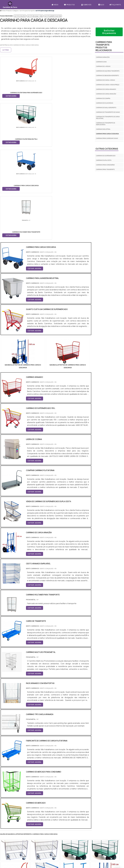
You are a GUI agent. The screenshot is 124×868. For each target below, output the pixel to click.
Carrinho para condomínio (105, 165)
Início (55, 5)
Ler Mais (6, 50)
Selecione (5, 781)
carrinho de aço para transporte (108, 71)
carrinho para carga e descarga (107, 134)
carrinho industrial (20, 16)
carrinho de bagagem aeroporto (107, 76)
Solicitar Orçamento (109, 32)
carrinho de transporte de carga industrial (108, 118)
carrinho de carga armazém (106, 94)
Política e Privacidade (105, 837)
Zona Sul (37, 801)
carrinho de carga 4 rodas (35, 16)
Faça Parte (102, 833)
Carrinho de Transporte (75, 831)
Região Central (7, 801)
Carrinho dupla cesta (104, 160)
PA (77, 781)
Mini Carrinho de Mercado (76, 842)
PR (33, 781)
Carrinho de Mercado (74, 834)
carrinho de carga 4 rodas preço (108, 85)
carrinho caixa (101, 62)
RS (43, 781)
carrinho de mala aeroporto (106, 108)
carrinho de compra (103, 98)
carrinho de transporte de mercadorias (106, 124)
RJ (12, 781)
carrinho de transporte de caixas (108, 112)
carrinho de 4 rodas (103, 66)
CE (58, 781)
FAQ (98, 845)
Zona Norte (18, 801)
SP (28, 781)
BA (53, 781)
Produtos (69, 5)
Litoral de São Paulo (73, 801)
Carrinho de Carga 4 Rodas (76, 839)
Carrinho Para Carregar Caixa (77, 837)
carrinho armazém (103, 57)
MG (17, 781)
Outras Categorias (107, 149)
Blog (101, 5)
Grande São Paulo (59, 801)
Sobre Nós (86, 5)
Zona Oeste (28, 801)
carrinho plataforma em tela (53, 16)
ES (23, 781)
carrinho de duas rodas (105, 103)
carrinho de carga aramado (106, 89)
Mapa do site (101, 841)
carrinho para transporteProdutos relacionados (104, 46)
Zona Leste (47, 801)
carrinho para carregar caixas (107, 138)
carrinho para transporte (105, 169)
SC (38, 781)
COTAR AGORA (11, 96)
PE (48, 781)
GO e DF (65, 781)
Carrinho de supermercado (106, 156)
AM (71, 781)
